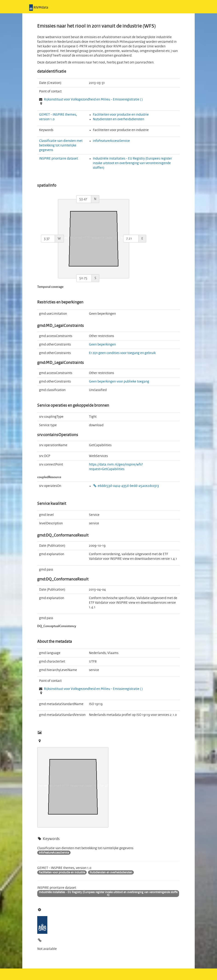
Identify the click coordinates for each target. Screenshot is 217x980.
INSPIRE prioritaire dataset (59, 159)
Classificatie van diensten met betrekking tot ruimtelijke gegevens (61, 146)
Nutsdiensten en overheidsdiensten (118, 119)
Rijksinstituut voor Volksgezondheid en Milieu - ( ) (93, 100)
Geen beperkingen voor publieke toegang (119, 382)
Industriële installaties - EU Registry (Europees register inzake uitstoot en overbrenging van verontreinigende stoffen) (132, 163)
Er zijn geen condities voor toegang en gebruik (122, 353)
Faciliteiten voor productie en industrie (121, 115)
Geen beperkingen (102, 345)
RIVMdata (39, 8)
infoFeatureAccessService (111, 141)
